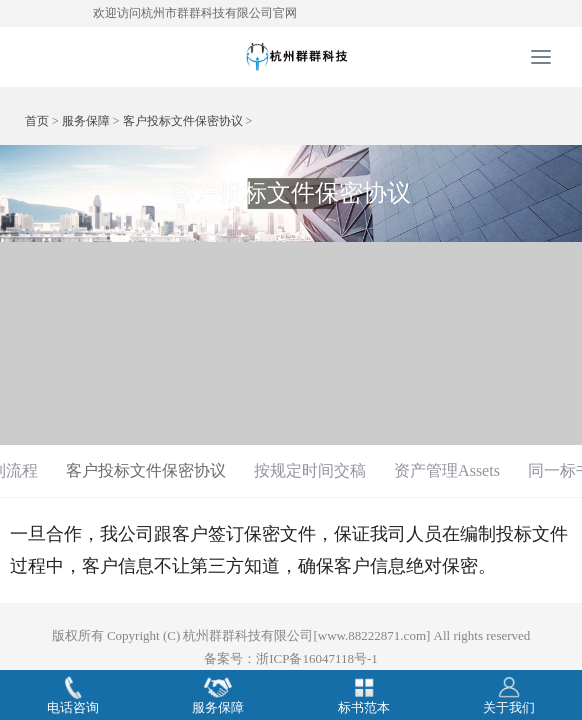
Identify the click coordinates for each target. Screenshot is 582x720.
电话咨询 (73, 694)
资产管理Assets (447, 470)
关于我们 (509, 694)
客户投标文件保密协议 (183, 121)
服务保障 (86, 121)
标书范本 (364, 694)
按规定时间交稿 (310, 470)
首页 (37, 121)
